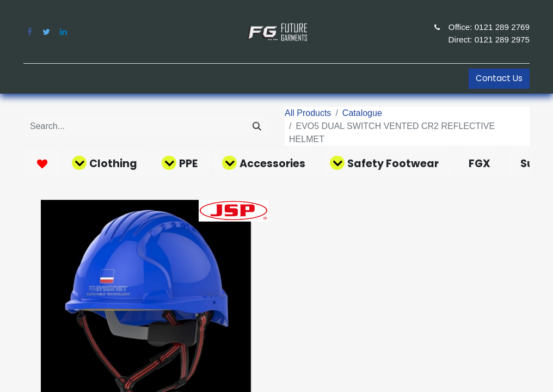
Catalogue (362, 113)
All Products (308, 113)
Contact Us (499, 78)
